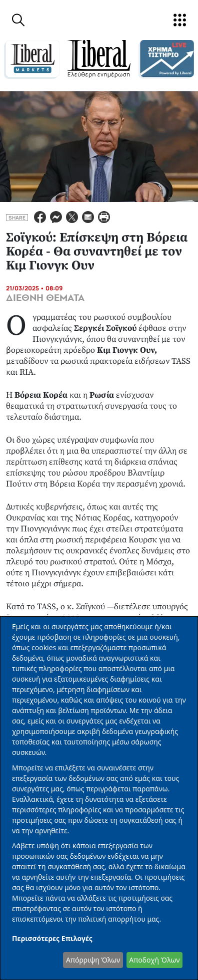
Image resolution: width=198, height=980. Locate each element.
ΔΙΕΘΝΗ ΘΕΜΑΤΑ (45, 298)
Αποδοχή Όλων (154, 960)
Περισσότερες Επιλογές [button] (52, 938)
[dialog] (99, 798)
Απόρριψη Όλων (93, 960)
